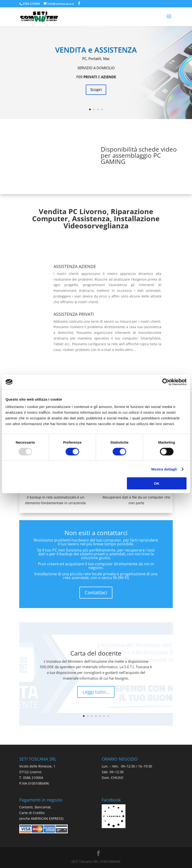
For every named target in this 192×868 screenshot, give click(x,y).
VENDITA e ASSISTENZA (96, 50)
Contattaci (96, 592)
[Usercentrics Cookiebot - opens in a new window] (166, 382)
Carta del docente (96, 653)
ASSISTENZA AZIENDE (75, 266)
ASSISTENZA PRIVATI (74, 314)
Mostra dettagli (164, 469)
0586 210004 (31, 4)
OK (157, 483)
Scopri (96, 89)
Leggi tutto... (96, 692)
